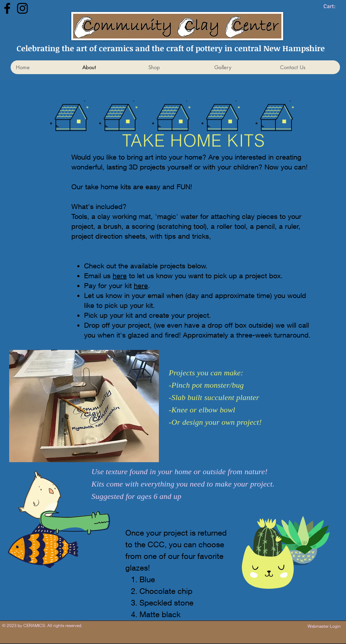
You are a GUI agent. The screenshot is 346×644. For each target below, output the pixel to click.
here (120, 276)
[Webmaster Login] (324, 626)
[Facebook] (7, 8)
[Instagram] (22, 8)
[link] (335, 6)
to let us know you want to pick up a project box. (205, 276)
